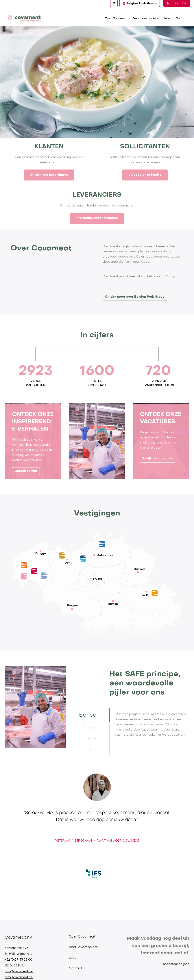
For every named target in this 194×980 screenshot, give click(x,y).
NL (169, 4)
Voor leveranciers (146, 18)
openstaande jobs (176, 964)
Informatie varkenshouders (97, 218)
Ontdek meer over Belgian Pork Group (135, 297)
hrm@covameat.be (19, 977)
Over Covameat (116, 18)
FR (177, 4)
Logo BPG (140, 3)
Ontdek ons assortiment (49, 175)
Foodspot (114, 3)
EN (184, 4)
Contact (182, 18)
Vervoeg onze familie (145, 175)
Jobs (167, 18)
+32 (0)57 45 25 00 (19, 960)
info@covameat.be (19, 972)
